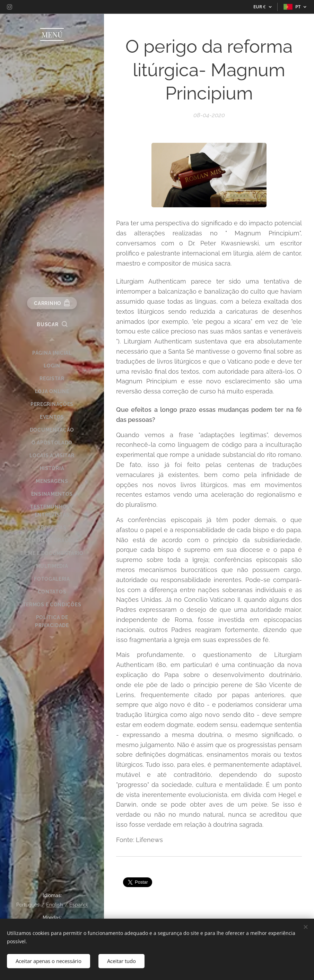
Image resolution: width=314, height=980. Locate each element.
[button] (52, 324)
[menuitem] (52, 353)
